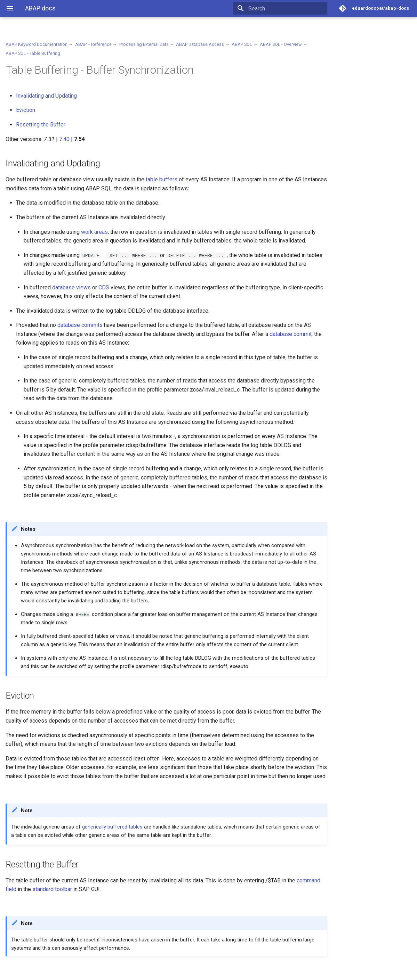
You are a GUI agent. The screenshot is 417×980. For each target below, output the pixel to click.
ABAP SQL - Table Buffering (33, 53)
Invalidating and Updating (46, 96)
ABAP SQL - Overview (281, 44)
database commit (291, 334)
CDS (104, 287)
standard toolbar (52, 889)
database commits (80, 325)
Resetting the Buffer (41, 125)
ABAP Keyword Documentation (37, 44)
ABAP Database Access (200, 44)
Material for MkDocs (48, 972)
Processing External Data (144, 44)
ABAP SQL (242, 44)
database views (71, 287)
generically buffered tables (112, 827)
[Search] (287, 8)
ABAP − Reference (93, 44)
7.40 (64, 139)
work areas (94, 232)
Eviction (26, 110)
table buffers (162, 179)
